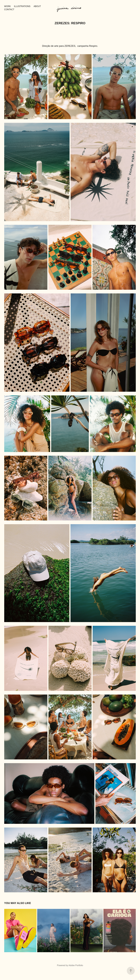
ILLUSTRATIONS (22, 6)
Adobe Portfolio (76, 965)
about (37, 6)
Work (8, 6)
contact (9, 9)
